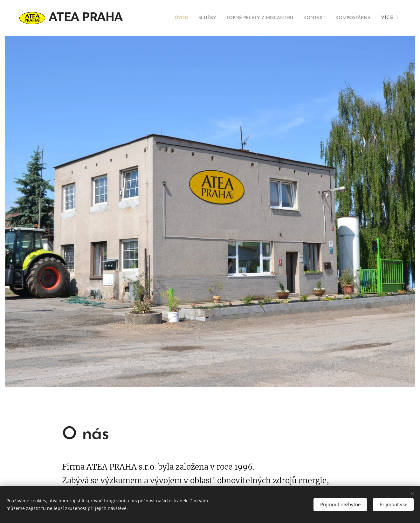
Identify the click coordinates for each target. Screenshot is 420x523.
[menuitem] (210, 18)
